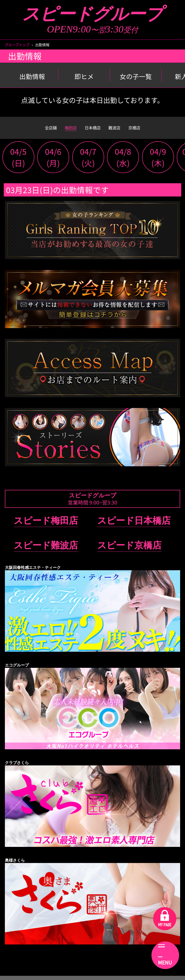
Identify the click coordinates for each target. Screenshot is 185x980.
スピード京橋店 (129, 549)
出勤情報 (32, 76)
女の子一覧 (136, 76)
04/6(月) (53, 161)
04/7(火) (88, 161)
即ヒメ (84, 76)
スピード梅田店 (46, 525)
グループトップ (17, 45)
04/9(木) (158, 161)
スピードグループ (93, 14)
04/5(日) (18, 161)
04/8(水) (123, 161)
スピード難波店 (46, 549)
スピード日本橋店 (134, 525)
